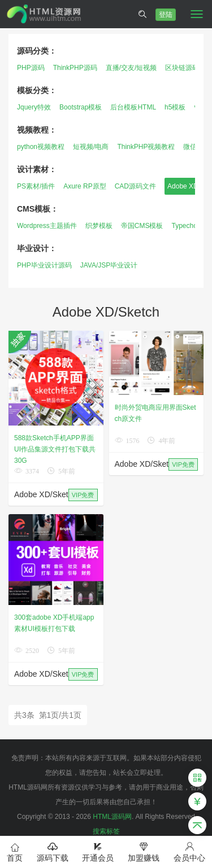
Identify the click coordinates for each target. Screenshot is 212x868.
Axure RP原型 (85, 186)
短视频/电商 (91, 147)
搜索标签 (106, 831)
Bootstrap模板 (81, 107)
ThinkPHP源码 (75, 68)
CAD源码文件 (135, 186)
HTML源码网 (112, 817)
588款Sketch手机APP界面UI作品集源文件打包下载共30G (55, 449)
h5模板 (175, 107)
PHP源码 (31, 68)
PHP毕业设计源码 (44, 265)
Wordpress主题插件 (47, 226)
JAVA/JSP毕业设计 (109, 265)
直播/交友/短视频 (131, 68)
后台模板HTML (133, 107)
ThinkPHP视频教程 (146, 147)
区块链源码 (182, 68)
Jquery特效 (34, 107)
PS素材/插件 (36, 186)
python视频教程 (41, 147)
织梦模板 (99, 226)
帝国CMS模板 (142, 226)
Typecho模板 (191, 226)
